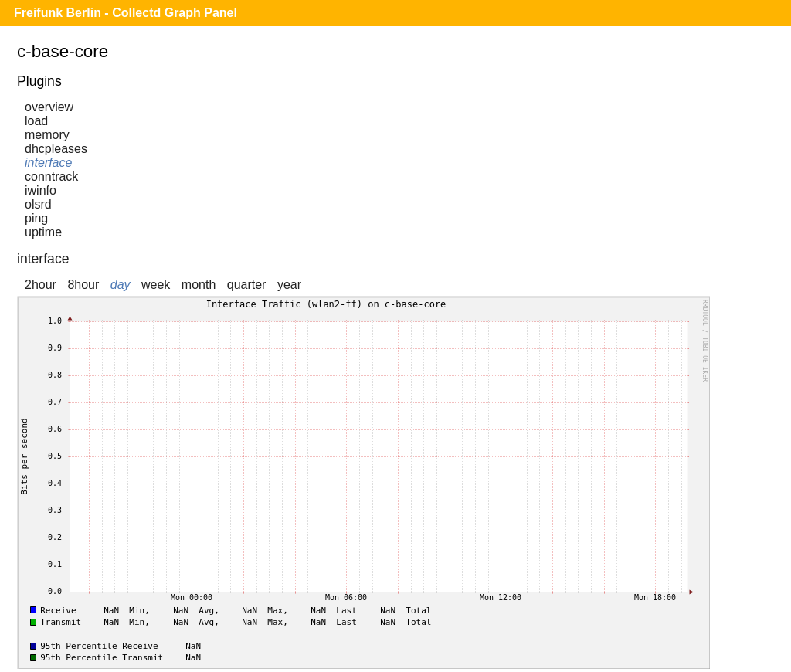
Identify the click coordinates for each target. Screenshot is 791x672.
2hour (41, 285)
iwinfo (41, 190)
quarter (247, 285)
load (36, 121)
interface (48, 163)
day (121, 285)
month (199, 285)
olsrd (38, 204)
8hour (83, 285)
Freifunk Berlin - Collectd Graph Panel (126, 13)
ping (36, 218)
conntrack (51, 176)
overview (49, 107)
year (289, 285)
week (156, 285)
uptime (43, 232)
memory (47, 135)
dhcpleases (56, 149)
